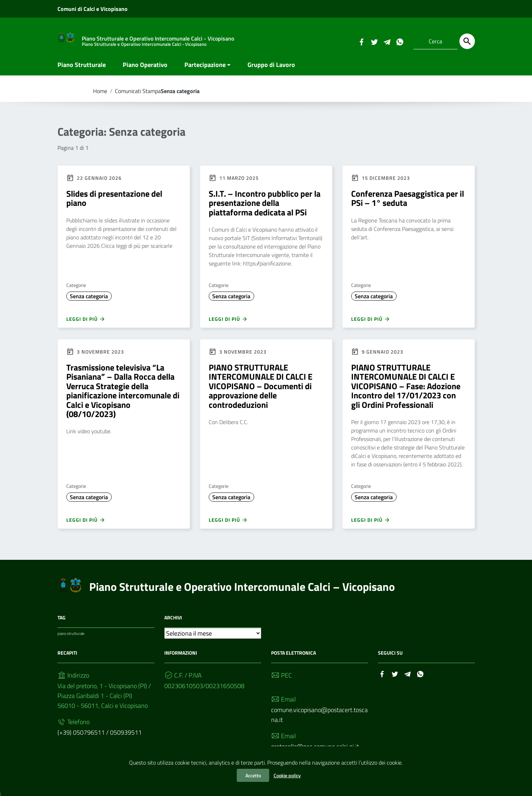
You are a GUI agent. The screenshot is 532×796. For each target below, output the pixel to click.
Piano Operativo (145, 68)
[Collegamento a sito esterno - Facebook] (361, 41)
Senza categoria (89, 300)
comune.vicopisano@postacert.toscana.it (319, 718)
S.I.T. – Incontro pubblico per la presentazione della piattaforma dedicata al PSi (265, 206)
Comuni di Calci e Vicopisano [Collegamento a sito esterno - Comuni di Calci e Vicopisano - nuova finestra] (93, 9)
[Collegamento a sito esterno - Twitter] (374, 41)
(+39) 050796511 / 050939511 (100, 736)
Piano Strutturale (82, 68)
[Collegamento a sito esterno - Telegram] (387, 41)
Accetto (253, 775)
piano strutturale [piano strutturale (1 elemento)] (71, 637)
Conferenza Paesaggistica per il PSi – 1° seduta (408, 202)
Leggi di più (86, 323)
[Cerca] (467, 41)
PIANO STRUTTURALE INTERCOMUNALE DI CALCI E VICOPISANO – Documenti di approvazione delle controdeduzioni (261, 390)
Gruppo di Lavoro (271, 68)
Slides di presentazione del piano (114, 202)
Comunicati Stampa (138, 94)
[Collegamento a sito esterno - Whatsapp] (399, 41)
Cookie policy (287, 775)
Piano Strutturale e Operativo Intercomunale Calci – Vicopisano (242, 590)
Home (100, 94)
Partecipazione (205, 68)
